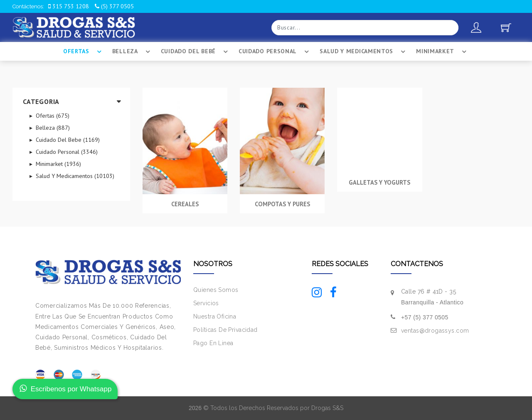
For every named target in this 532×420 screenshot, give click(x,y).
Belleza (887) (52, 128)
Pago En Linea (213, 343)
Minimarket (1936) (58, 164)
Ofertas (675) (52, 116)
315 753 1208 (69, 6)
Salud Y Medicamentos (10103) (74, 176)
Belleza (132, 52)
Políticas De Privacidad (225, 330)
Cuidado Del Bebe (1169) (67, 140)
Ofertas (84, 52)
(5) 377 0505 (114, 6)
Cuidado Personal (275, 52)
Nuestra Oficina (215, 316)
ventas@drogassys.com (435, 331)
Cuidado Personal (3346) (66, 152)
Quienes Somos (216, 290)
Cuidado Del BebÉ (196, 52)
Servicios (206, 303)
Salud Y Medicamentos (364, 52)
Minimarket (442, 52)
